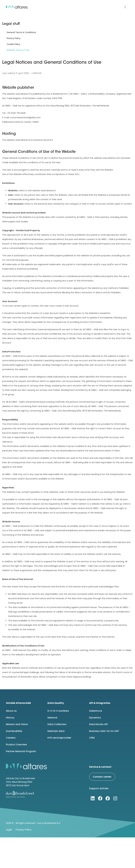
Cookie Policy (13, 44)
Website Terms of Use (18, 50)
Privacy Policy (14, 38)
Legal (9, 830)
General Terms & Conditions (21, 32)
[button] (125, 7)
